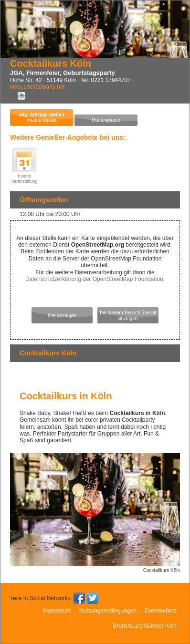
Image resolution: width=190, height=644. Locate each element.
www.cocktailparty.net (37, 87)
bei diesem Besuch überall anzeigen (128, 315)
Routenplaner (106, 120)
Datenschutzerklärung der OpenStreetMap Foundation (94, 279)
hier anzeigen (62, 316)
